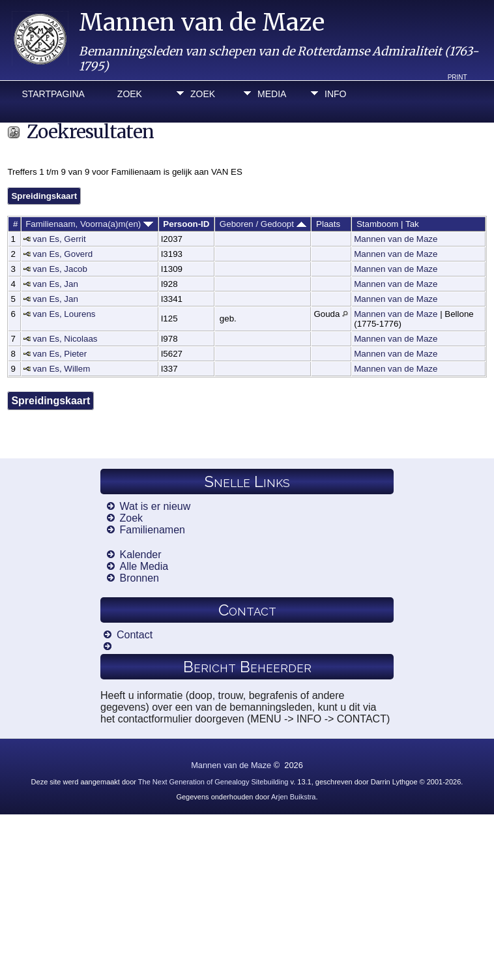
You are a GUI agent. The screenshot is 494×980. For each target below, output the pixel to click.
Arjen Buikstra (293, 797)
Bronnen (140, 578)
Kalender (141, 555)
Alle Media (144, 566)
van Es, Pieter (60, 354)
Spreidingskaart (44, 196)
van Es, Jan (55, 284)
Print (458, 77)
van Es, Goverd (63, 254)
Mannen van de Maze (202, 22)
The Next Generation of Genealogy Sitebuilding (213, 782)
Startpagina (53, 94)
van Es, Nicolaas (65, 339)
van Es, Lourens (64, 314)
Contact (135, 635)
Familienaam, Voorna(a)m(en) (89, 224)
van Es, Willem (61, 369)
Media (272, 94)
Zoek (130, 94)
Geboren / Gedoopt (263, 224)
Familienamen (153, 530)
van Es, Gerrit (59, 239)
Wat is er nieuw (155, 506)
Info (335, 94)
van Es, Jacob (60, 269)
